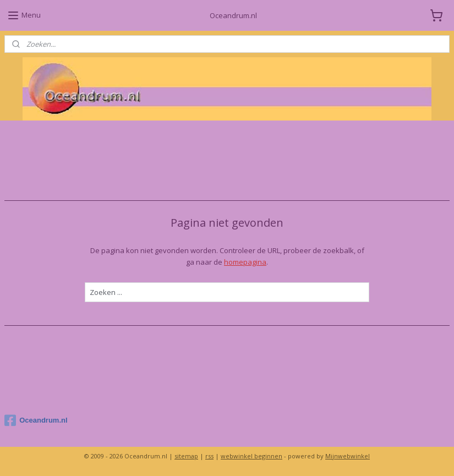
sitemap (186, 456)
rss (209, 456)
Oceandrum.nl (36, 420)
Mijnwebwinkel (348, 456)
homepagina (245, 262)
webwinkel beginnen (251, 456)
